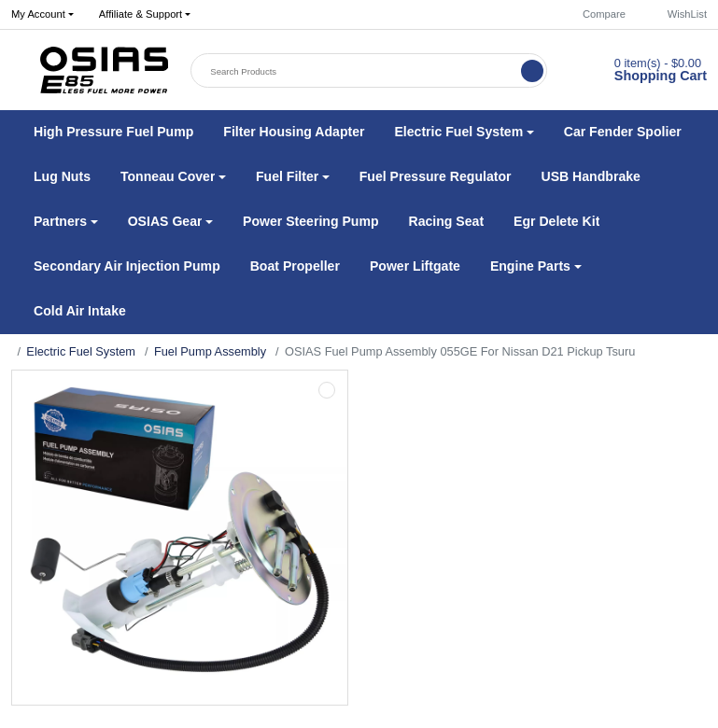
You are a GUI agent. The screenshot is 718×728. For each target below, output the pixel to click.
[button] (144, 15)
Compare (595, 14)
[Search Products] (358, 70)
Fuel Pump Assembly (210, 351)
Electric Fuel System (81, 351)
